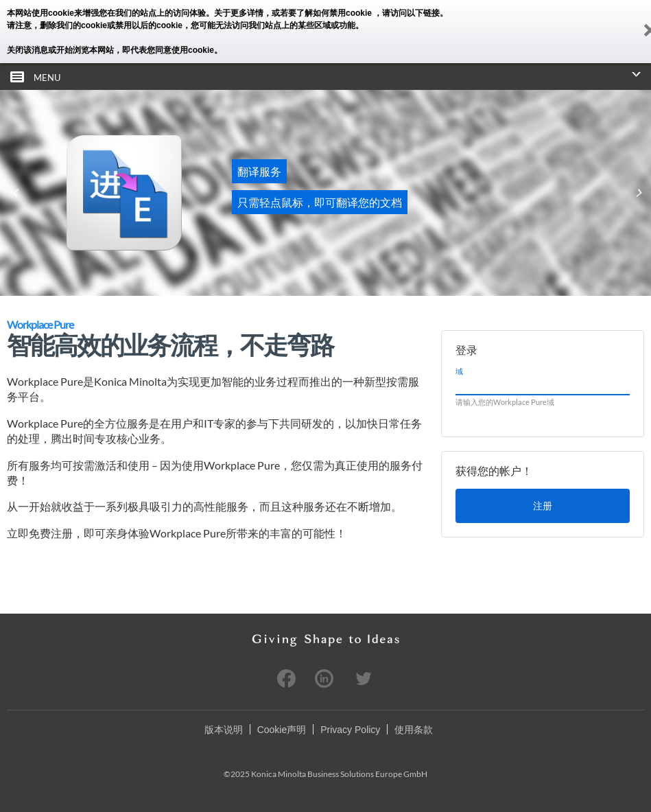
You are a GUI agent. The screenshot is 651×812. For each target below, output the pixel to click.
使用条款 (414, 730)
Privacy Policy (350, 730)
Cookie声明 (282, 730)
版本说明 (224, 730)
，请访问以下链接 (407, 13)
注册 (543, 506)
